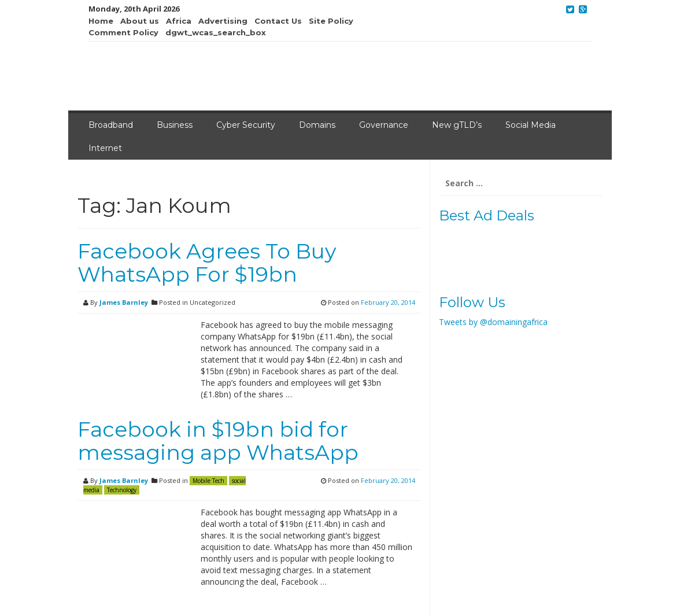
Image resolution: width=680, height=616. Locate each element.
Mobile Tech (208, 481)
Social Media (531, 125)
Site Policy (331, 21)
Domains (317, 125)
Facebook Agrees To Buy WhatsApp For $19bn (207, 263)
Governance (384, 125)
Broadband (111, 125)
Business (175, 125)
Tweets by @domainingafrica (493, 322)
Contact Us (278, 21)
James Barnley (124, 302)
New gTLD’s (457, 125)
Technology (122, 490)
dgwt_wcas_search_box (216, 32)
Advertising (223, 21)
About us (140, 21)
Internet (105, 148)
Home (101, 21)
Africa (179, 21)
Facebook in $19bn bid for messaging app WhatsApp (218, 441)
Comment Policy (123, 32)
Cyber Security (246, 125)
